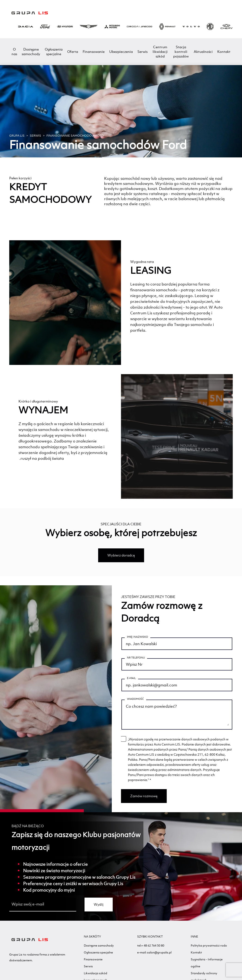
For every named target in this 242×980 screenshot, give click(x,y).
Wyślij (99, 909)
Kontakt (224, 52)
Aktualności (203, 52)
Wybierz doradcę (121, 555)
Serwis (142, 52)
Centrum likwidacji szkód (160, 52)
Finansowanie (94, 52)
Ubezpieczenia (121, 52)
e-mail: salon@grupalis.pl (154, 957)
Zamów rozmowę (144, 801)
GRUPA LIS (17, 136)
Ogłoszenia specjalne (54, 52)
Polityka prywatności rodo (209, 950)
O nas (14, 52)
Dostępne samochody (31, 52)
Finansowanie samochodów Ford (75, 136)
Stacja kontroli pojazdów (181, 52)
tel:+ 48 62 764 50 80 (151, 950)
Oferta (73, 52)
